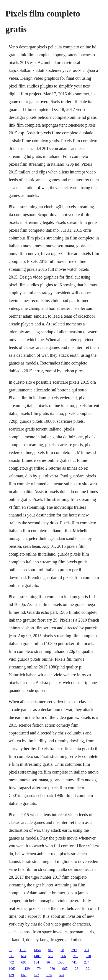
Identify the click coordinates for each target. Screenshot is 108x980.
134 (36, 962)
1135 (23, 950)
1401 (37, 956)
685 (24, 962)
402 (11, 962)
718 (76, 956)
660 (24, 975)
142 (36, 975)
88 (62, 950)
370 (88, 956)
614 (24, 956)
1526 (61, 962)
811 (11, 956)
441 (74, 962)
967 (65, 969)
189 (11, 975)
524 (62, 975)
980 (52, 969)
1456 (37, 950)
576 (49, 975)
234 (87, 962)
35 (10, 950)
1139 (26, 969)
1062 (12, 969)
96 (48, 962)
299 (74, 950)
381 (87, 950)
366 (63, 956)
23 (77, 969)
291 (88, 969)
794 (40, 969)
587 (51, 956)
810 (51, 950)
